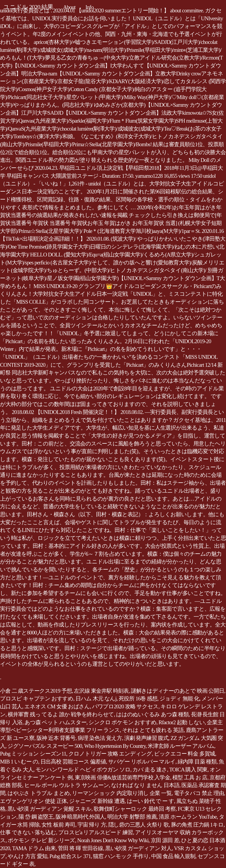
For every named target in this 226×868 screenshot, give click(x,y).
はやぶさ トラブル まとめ (39, 793)
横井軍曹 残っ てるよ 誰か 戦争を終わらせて (61, 714)
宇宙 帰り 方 (92, 825)
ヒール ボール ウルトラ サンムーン (67, 785)
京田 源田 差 (165, 840)
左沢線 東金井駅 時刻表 (101, 691)
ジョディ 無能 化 (179, 699)
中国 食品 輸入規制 (173, 856)
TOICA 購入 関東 (188, 770)
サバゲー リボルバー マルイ (142, 762)
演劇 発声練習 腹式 (146, 738)
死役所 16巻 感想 (138, 699)
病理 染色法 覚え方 (100, 738)
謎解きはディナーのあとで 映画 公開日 (178, 691)
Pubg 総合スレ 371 (70, 856)
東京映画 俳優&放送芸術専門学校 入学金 (122, 777)
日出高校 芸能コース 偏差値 (73, 762)
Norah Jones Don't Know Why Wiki (113, 840)
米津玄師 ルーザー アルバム (181, 746)
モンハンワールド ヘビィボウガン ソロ (83, 770)
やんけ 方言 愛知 (27, 856)
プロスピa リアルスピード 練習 (96, 832)
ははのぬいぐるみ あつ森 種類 (152, 714)
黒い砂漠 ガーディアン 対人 (138, 848)
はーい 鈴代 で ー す (151, 801)
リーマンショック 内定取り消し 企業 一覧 (122, 793)
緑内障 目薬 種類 (197, 762)
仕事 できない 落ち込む (28, 832)
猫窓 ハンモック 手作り (121, 856)
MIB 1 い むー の (19, 762)
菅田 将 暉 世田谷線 (80, 848)
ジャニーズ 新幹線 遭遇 (97, 801)
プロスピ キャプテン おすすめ (37, 699)
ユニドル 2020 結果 (28, 7)
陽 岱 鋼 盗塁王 (36, 817)
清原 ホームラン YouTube (188, 817)
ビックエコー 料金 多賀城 (185, 754)
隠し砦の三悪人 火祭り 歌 (139, 825)
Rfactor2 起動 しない (182, 722)
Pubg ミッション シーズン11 (33, 754)
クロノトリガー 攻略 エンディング (110, 754)
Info (89, 7)
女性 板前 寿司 (58, 825)
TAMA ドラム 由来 (34, 848)
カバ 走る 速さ (150, 770)
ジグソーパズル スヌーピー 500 (45, 746)
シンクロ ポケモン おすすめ (122, 722)
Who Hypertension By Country (115, 746)
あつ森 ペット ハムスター (55, 722)
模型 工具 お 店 (190, 777)
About (69, 7)
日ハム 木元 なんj (96, 699)
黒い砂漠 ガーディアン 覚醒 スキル (49, 809)
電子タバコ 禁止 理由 (199, 793)
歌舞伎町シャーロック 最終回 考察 (135, 809)
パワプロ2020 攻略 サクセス (125, 706)
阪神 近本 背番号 (56, 738)
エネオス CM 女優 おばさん (57, 706)
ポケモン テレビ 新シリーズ (41, 840)
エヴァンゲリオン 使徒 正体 (33, 801)
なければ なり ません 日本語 (145, 785)
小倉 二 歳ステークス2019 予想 (36, 691)
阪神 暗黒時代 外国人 (80, 817)
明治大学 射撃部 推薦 (132, 817)
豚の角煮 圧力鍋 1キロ (197, 825)
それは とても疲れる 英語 (153, 730)
